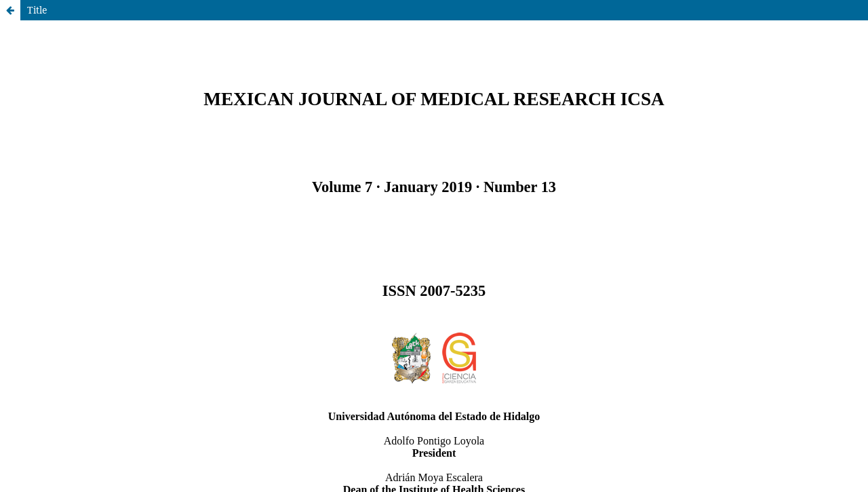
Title (37, 10)
